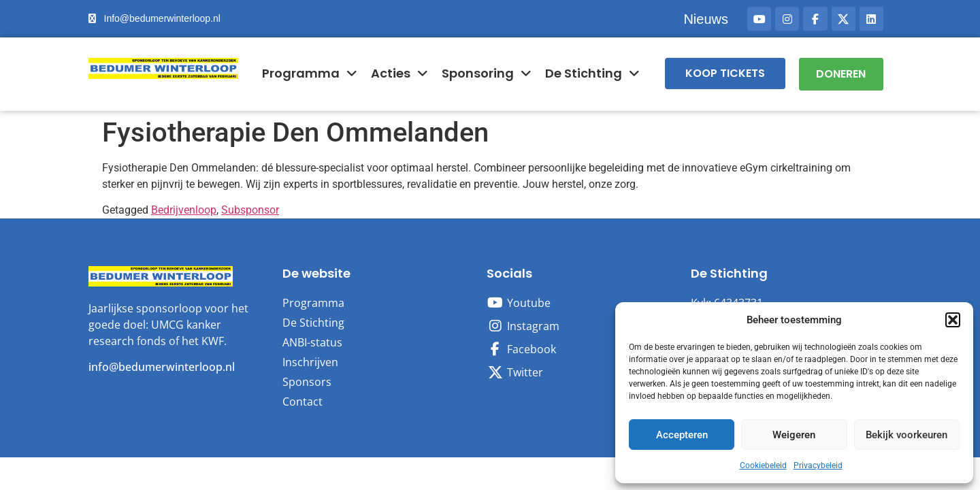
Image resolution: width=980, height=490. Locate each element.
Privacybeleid (818, 465)
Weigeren (794, 435)
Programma (310, 73)
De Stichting (592, 73)
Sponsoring (487, 73)
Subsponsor (250, 209)
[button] (953, 320)
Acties (399, 73)
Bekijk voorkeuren (906, 435)
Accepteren (682, 435)
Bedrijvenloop (184, 209)
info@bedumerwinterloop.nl (162, 366)
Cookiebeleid (763, 465)
